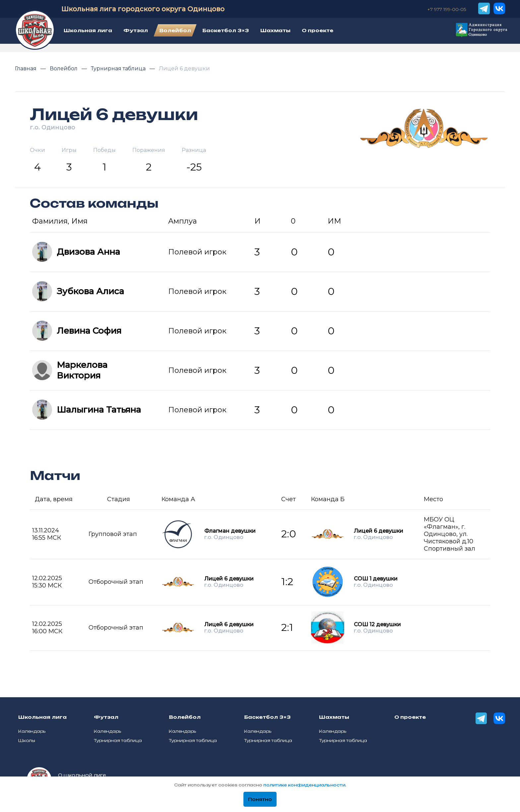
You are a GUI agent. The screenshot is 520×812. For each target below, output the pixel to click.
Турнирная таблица (119, 68)
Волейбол (64, 68)
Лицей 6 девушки (184, 68)
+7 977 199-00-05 (447, 9)
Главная (26, 68)
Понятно (260, 799)
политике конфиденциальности (304, 785)
